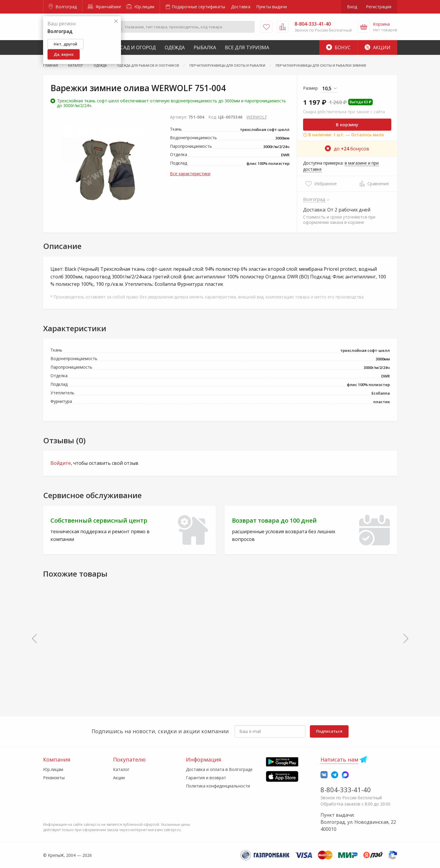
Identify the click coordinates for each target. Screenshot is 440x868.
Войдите (61, 463)
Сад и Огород (138, 47)
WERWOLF (257, 117)
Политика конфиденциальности (218, 786)
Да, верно (64, 54)
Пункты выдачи (271, 7)
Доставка (241, 7)
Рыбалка (205, 47)
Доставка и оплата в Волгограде (219, 769)
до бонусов (347, 149)
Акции (377, 47)
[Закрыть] (116, 21)
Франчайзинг (105, 7)
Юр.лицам (140, 7)
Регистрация (379, 7)
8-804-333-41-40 (346, 790)
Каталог (121, 769)
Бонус (338, 47)
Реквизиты (54, 778)
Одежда (175, 47)
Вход (352, 7)
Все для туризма (247, 47)
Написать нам (339, 759)
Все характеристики (190, 174)
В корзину (347, 124)
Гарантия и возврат (206, 778)
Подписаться (329, 731)
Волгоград (63, 7)
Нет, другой (66, 44)
